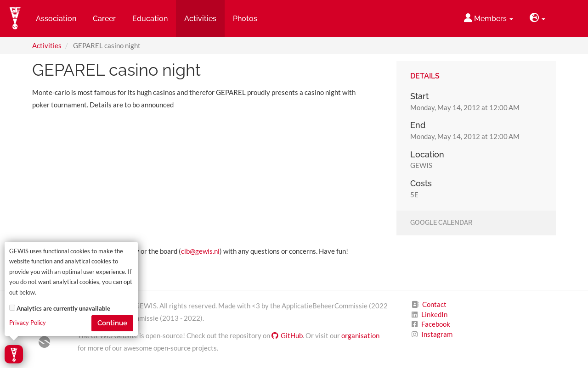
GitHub (287, 335)
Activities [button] (200, 19)
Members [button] (489, 18)
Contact (434, 304)
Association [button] (56, 19)
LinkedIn (434, 314)
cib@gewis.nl (200, 251)
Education (150, 19)
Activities (47, 45)
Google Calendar (441, 223)
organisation (360, 335)
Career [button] (104, 19)
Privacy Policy (28, 323)
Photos (245, 19)
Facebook (436, 324)
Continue (112, 323)
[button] (537, 19)
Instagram (437, 334)
